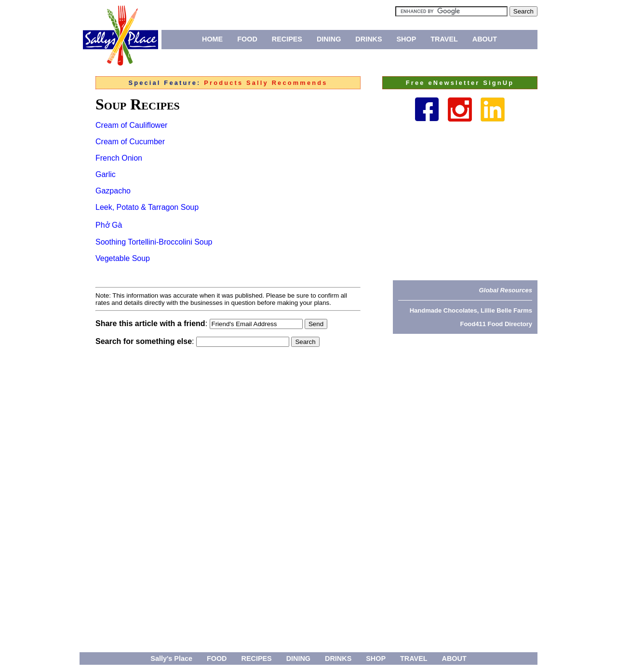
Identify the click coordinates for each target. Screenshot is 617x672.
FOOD (247, 39)
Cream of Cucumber (130, 142)
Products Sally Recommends (266, 83)
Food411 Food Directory (496, 324)
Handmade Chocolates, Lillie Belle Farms (471, 310)
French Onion (119, 158)
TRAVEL (444, 39)
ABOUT (485, 39)
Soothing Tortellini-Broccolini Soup (154, 242)
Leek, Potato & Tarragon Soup (147, 207)
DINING (329, 39)
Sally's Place (171, 658)
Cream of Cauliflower (131, 125)
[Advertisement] (465, 201)
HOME (212, 39)
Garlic (106, 174)
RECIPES (287, 39)
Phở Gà (109, 225)
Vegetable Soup (123, 258)
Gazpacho (113, 191)
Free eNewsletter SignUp (460, 83)
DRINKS (369, 39)
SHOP (407, 39)
